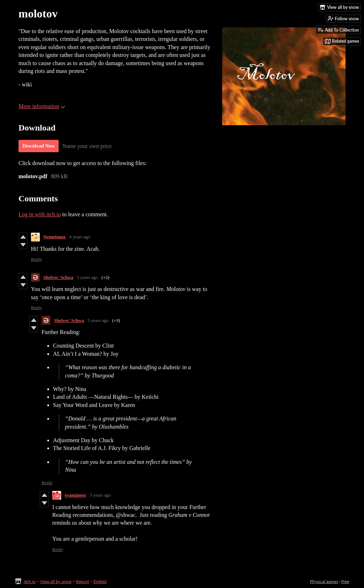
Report (82, 581)
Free (345, 581)
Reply (36, 259)
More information (42, 106)
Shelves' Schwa (58, 277)
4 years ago (80, 237)
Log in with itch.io (40, 214)
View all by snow (56, 581)
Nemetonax (55, 237)
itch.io (30, 581)
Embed (100, 581)
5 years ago (87, 277)
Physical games (324, 581)
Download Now (39, 146)
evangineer (76, 495)
